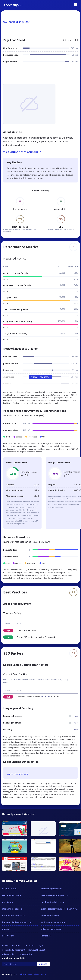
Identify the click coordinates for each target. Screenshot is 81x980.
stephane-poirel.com (12, 909)
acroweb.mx (8, 936)
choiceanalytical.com (51, 889)
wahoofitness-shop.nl (18, 22)
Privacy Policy (9, 954)
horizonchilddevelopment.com (17, 922)
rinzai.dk (6, 929)
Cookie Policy (25, 954)
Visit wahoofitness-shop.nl (23, 152)
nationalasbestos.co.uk (14, 915)
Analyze (43, 964)
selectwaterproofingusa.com (55, 895)
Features (16, 945)
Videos (5, 945)
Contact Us (29, 945)
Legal (40, 945)
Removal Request (37, 950)
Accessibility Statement (14, 950)
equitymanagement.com (53, 922)
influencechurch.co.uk (51, 929)
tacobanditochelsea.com (53, 902)
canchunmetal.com (50, 915)
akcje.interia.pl (9, 889)
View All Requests (40, 377)
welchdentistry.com (12, 895)
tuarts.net (46, 936)
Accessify (13, 5)
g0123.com (7, 902)
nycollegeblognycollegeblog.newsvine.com (60, 909)
